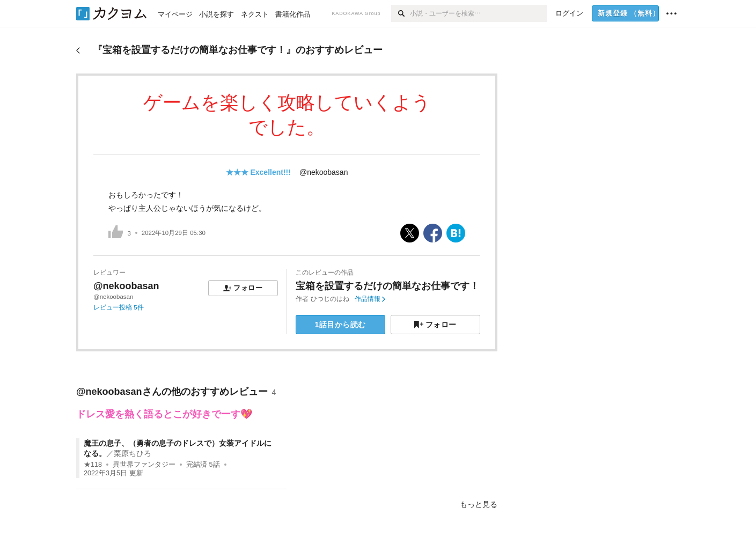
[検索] (401, 13)
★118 (93, 465)
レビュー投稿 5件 (119, 307)
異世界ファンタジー (144, 465)
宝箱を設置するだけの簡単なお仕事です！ (387, 286)
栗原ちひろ (133, 453)
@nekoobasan (324, 172)
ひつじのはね (330, 299)
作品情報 (370, 299)
